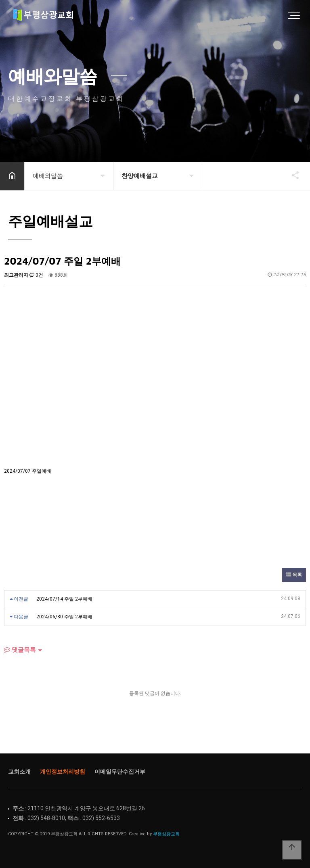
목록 (294, 575)
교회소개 (19, 772)
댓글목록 (20, 650)
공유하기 (291, 175)
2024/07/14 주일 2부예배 (64, 599)
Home (46, 16)
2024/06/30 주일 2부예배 (64, 617)
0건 (36, 275)
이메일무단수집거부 (120, 772)
